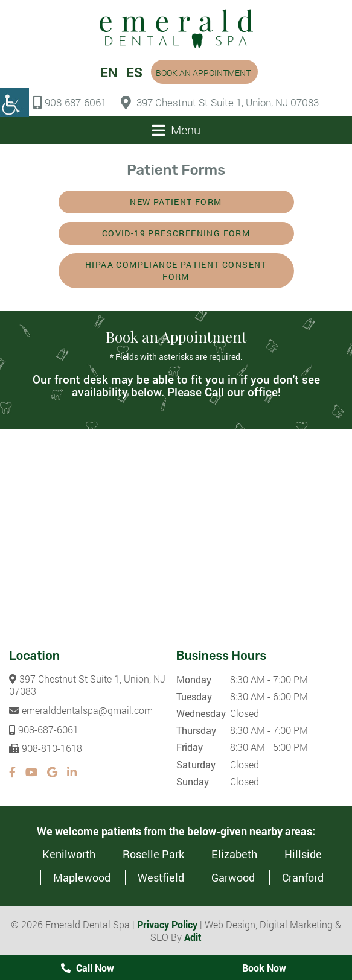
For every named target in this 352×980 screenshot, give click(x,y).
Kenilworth (69, 854)
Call (214, 392)
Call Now (88, 968)
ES (134, 72)
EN (109, 72)
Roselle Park (153, 854)
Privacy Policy (167, 924)
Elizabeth (234, 854)
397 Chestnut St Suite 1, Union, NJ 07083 (220, 103)
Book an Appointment (203, 73)
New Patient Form (176, 202)
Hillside (303, 854)
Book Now (264, 968)
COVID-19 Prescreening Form (176, 233)
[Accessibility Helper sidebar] (14, 103)
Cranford (303, 877)
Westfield (161, 877)
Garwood (233, 877)
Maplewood (82, 877)
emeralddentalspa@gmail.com (81, 710)
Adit (193, 937)
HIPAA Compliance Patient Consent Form (176, 270)
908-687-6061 (70, 103)
